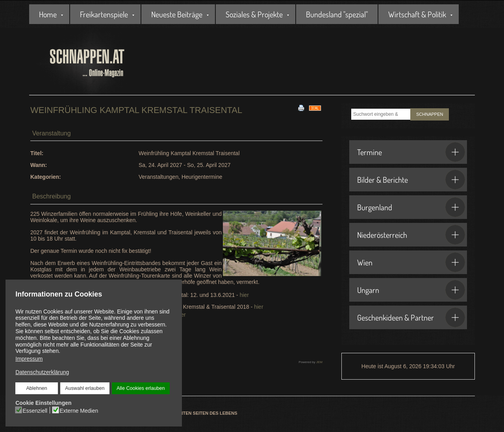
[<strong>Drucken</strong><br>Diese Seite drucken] (301, 108)
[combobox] (381, 114)
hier (244, 295)
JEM (319, 362)
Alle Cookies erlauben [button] (140, 388)
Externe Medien (79, 410)
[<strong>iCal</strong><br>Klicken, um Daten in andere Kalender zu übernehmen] (315, 108)
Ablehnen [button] (37, 388)
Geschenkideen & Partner (411, 317)
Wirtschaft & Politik (417, 14)
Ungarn (411, 290)
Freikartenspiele (104, 14)
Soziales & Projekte (254, 14)
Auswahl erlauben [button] (85, 388)
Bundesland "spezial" (337, 14)
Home (48, 14)
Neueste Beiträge (177, 14)
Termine (411, 152)
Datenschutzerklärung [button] (43, 372)
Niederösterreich (411, 235)
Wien (411, 262)
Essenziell (35, 410)
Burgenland (411, 207)
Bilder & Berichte (411, 180)
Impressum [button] (29, 359)
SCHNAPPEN (430, 114)
